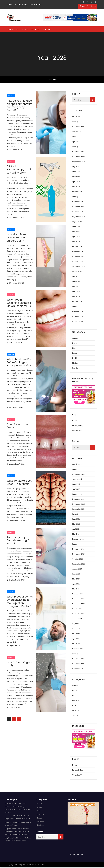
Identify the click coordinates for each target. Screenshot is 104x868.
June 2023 (76, 227)
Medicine (35, 30)
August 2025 (77, 132)
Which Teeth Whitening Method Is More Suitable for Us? (19, 304)
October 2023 (78, 212)
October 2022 (78, 262)
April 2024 (76, 182)
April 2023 (76, 237)
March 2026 (77, 118)
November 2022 (78, 257)
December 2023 (78, 202)
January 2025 (77, 147)
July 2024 (76, 167)
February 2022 (78, 302)
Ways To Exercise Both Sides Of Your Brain (20, 483)
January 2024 (77, 197)
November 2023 (78, 207)
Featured (76, 354)
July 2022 (76, 277)
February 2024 (78, 192)
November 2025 (78, 128)
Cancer (25, 30)
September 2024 (79, 162)
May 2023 (76, 232)
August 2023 (77, 222)
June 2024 (76, 172)
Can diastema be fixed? (17, 427)
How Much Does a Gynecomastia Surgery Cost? (18, 238)
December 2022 (78, 252)
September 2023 (79, 217)
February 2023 (78, 247)
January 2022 (77, 307)
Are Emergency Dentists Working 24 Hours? (18, 541)
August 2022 (77, 272)
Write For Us (36, 4)
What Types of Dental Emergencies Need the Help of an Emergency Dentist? (20, 602)
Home (9, 4)
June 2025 (76, 137)
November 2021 (78, 317)
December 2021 (78, 312)
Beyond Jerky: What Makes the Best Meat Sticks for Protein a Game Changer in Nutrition (17, 832)
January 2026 (77, 123)
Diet (17, 30)
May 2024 (76, 177)
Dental (11, 295)
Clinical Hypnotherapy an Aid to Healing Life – (20, 170)
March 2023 (77, 242)
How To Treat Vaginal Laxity (19, 665)
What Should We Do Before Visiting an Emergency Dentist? (19, 363)
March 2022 (77, 297)
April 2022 (76, 292)
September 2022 (79, 267)
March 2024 (77, 187)
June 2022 (76, 282)
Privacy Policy (21, 4)
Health (10, 30)
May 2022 (76, 287)
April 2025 (76, 142)
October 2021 (77, 322)
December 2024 (78, 152)
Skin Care (47, 30)
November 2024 (78, 157)
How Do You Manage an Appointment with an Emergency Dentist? (20, 106)
